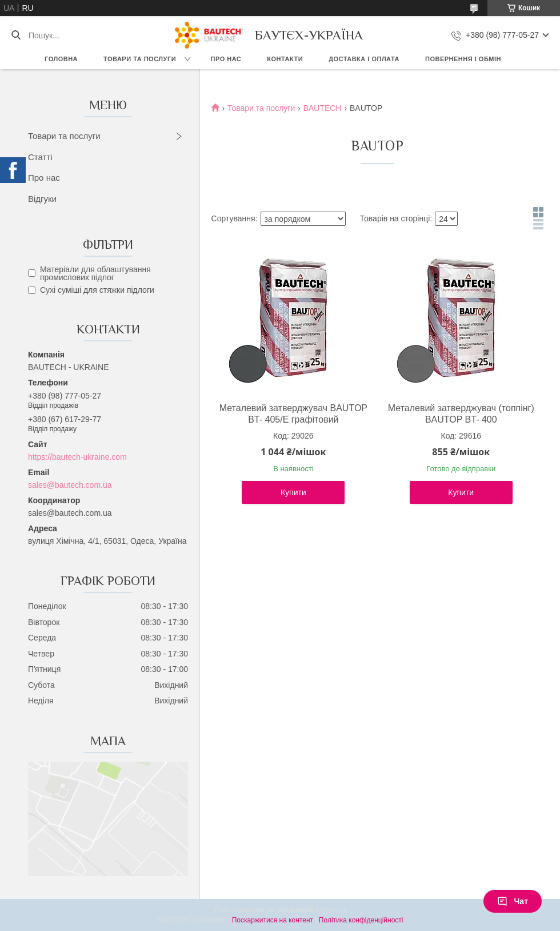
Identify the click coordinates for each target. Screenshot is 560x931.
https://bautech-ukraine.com (77, 457)
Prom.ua (333, 910)
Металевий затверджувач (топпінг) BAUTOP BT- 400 (461, 414)
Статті (40, 157)
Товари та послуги (140, 59)
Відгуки (42, 199)
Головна (61, 59)
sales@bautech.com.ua (70, 485)
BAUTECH (323, 108)
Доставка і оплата (364, 59)
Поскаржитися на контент (273, 920)
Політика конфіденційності (361, 920)
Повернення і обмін (463, 59)
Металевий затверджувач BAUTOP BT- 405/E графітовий (293, 414)
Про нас (226, 59)
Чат (513, 901)
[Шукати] (16, 35)
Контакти (285, 59)
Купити (293, 492)
